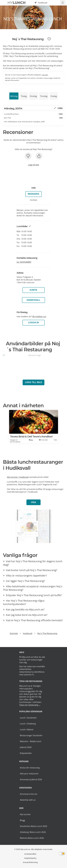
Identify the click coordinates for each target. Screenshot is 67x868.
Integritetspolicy (30, 858)
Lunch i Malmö (27, 730)
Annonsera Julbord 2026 (31, 779)
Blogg (22, 820)
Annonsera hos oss (28, 794)
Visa (33, 502)
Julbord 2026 (26, 747)
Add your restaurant (29, 774)
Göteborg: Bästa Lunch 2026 (33, 832)
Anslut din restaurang (30, 768)
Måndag (14, 96)
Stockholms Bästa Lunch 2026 (33, 826)
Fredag (54, 96)
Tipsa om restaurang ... (30, 705)
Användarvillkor (30, 854)
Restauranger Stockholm (31, 735)
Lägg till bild (33, 165)
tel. (24, 262)
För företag (34, 200)
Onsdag (33, 96)
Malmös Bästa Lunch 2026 (32, 838)
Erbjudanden (26, 753)
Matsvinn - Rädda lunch (30, 741)
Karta (33, 290)
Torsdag (44, 96)
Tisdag (24, 96)
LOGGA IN (33, 323)
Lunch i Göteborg (28, 724)
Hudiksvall (33, 300)
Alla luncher (25, 814)
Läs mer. (45, 75)
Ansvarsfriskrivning (30, 862)
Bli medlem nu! (39, 317)
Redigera (33, 194)
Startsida (14, 633)
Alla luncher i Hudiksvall (18, 477)
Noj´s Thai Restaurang (47, 633)
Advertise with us (28, 800)
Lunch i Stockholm (28, 718)
